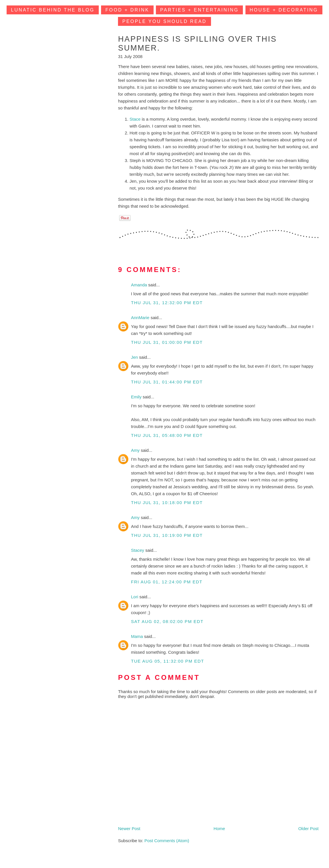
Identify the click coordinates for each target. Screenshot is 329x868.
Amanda (140, 285)
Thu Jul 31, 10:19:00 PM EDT (167, 535)
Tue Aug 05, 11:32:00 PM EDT (168, 661)
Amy (136, 450)
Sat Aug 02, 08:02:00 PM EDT (167, 621)
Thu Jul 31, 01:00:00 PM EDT (167, 342)
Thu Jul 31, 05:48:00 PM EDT (167, 435)
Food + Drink (127, 10)
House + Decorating (284, 10)
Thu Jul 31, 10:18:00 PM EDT (167, 503)
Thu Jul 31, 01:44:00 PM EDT (167, 382)
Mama (138, 636)
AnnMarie (141, 318)
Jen (135, 357)
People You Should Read (164, 21)
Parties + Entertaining (199, 10)
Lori (135, 597)
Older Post (308, 829)
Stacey (138, 550)
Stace (135, 119)
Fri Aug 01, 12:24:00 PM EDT (167, 582)
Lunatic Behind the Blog (53, 10)
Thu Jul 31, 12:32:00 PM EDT (167, 303)
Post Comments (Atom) (167, 841)
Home (219, 829)
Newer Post (129, 829)
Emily (137, 397)
